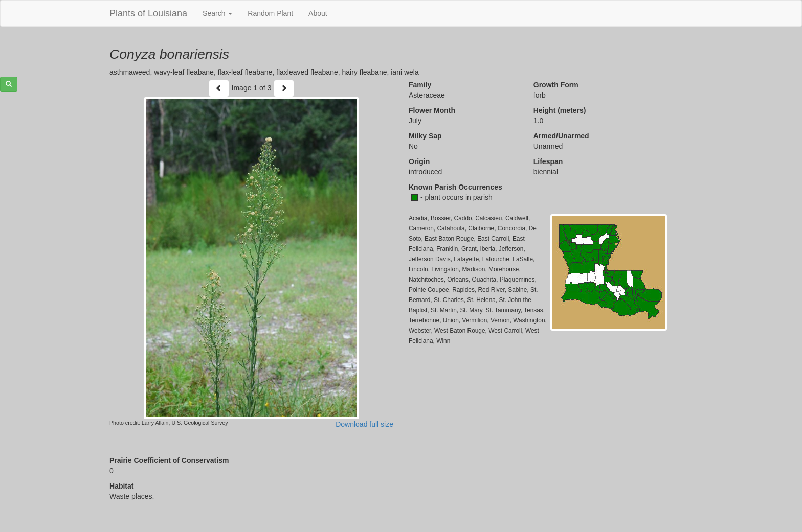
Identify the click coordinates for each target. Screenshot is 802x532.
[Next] (284, 88)
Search (217, 13)
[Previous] (219, 88)
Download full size (364, 424)
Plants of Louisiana (148, 13)
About (318, 13)
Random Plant (270, 13)
